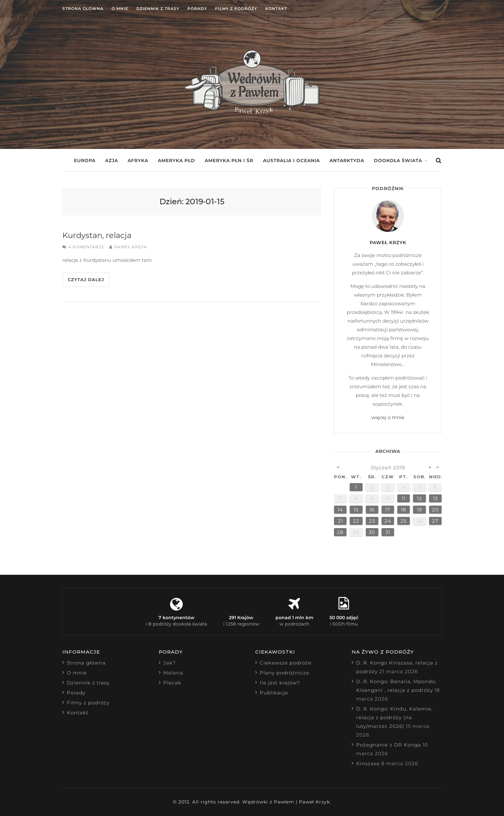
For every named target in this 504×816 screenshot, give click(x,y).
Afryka (138, 160)
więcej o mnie (388, 417)
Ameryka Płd (176, 160)
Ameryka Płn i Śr (229, 160)
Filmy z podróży (236, 9)
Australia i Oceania (291, 160)
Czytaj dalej (86, 280)
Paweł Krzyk (131, 247)
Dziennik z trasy (158, 9)
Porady (197, 9)
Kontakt (276, 9)
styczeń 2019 (388, 468)
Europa (85, 160)
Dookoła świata (398, 160)
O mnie (120, 9)
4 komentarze (86, 247)
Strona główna (83, 9)
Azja (112, 160)
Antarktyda (347, 160)
